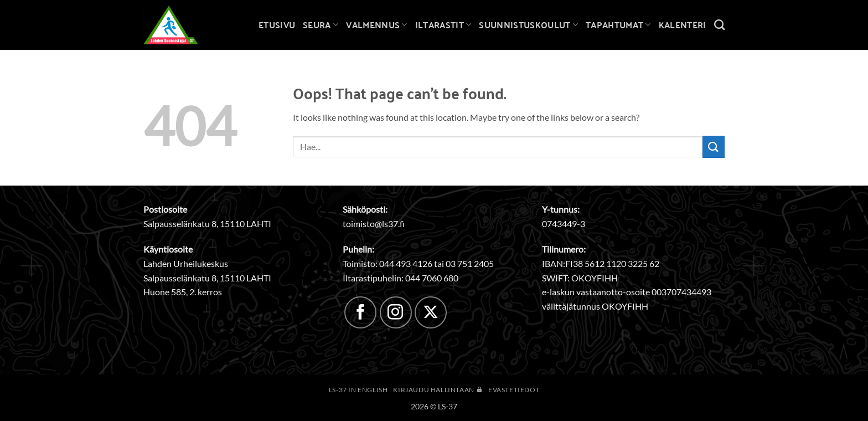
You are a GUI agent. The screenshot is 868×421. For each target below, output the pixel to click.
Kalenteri (683, 25)
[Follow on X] (431, 312)
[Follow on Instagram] (396, 312)
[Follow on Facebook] (360, 312)
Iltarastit (443, 25)
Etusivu (277, 25)
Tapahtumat (618, 25)
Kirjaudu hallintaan (438, 390)
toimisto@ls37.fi (374, 224)
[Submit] (714, 147)
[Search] (719, 25)
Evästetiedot (514, 390)
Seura (321, 25)
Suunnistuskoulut (528, 25)
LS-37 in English (358, 390)
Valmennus (376, 25)
